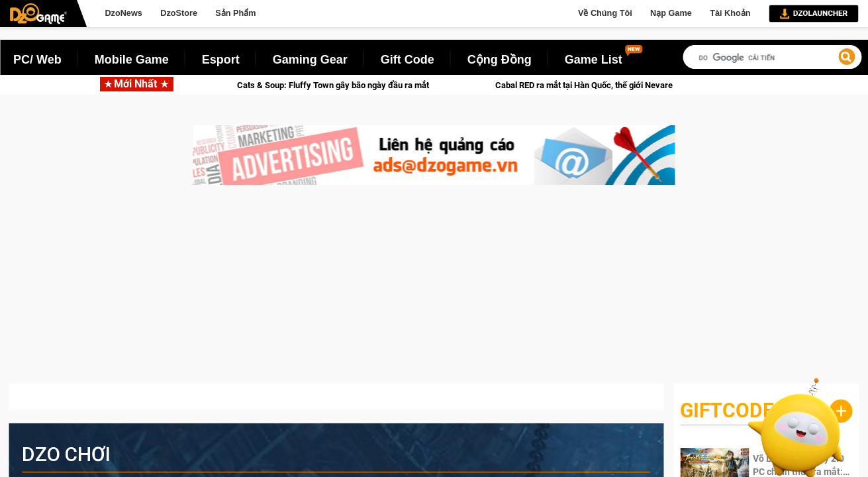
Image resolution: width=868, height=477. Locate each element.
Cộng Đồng (500, 60)
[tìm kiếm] (772, 58)
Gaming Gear (310, 60)
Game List (594, 60)
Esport (221, 60)
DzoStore (179, 13)
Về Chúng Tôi (605, 13)
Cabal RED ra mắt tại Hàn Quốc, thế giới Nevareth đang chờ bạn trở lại (653, 85)
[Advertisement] (434, 291)
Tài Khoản (730, 13)
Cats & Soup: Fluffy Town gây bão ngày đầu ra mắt (360, 85)
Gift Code (408, 60)
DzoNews (123, 13)
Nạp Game (671, 13)
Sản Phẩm (235, 13)
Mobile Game (132, 60)
